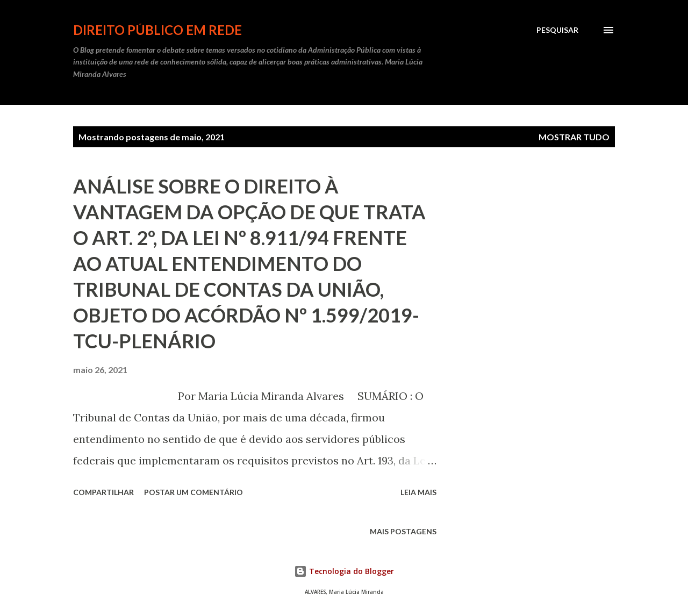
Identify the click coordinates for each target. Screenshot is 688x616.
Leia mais (418, 492)
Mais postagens (403, 531)
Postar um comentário (193, 492)
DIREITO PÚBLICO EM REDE (157, 30)
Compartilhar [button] (103, 492)
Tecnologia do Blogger (344, 571)
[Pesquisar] (557, 30)
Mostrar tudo (574, 137)
